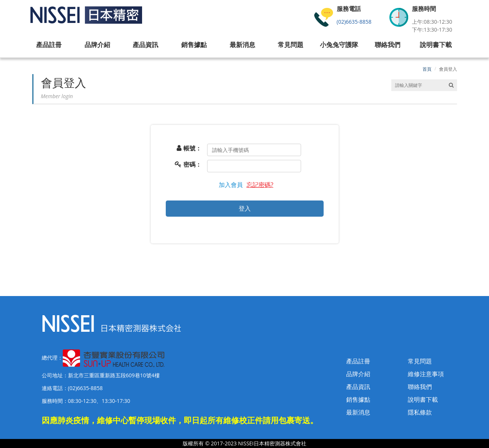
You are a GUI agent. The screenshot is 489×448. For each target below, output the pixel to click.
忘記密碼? (260, 185)
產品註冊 (358, 361)
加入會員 (231, 185)
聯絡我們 (420, 387)
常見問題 (420, 361)
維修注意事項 (426, 374)
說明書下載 (423, 399)
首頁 (427, 69)
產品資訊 (358, 387)
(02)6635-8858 (354, 22)
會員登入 (448, 69)
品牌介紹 (358, 374)
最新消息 (358, 412)
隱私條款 (420, 412)
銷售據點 (358, 399)
